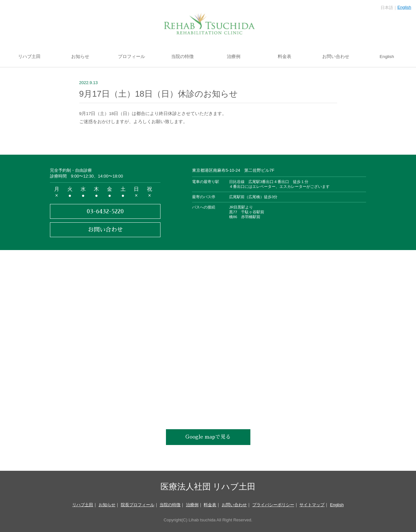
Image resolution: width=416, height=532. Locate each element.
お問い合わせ (336, 57)
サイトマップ (312, 505)
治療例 (234, 57)
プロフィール (131, 57)
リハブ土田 (29, 57)
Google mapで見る (208, 437)
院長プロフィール (138, 505)
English (404, 7)
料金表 (285, 57)
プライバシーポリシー (273, 505)
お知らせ (80, 57)
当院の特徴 (182, 57)
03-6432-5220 (105, 211)
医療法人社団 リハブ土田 (208, 486)
